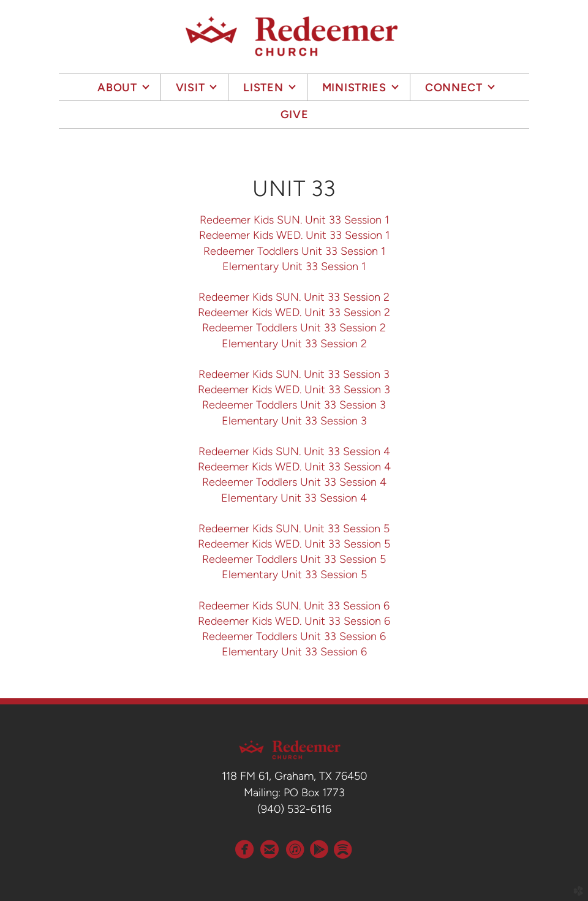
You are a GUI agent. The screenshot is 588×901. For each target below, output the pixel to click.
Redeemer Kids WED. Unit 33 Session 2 (294, 312)
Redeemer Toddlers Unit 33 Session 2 (294, 328)
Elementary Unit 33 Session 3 (294, 421)
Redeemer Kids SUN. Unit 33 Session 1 (294, 220)
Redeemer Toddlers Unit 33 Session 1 (294, 251)
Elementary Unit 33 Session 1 (294, 266)
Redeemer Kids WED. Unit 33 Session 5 (294, 544)
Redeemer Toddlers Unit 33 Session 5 (294, 559)
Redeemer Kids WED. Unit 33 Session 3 (294, 390)
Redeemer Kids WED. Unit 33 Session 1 (294, 235)
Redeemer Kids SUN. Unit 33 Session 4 (294, 451)
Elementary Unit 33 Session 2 (294, 344)
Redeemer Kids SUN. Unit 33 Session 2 (294, 297)
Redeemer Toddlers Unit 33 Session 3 (294, 405)
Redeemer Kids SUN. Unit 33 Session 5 (294, 529)
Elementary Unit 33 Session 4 (294, 498)
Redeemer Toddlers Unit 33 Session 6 (294, 636)
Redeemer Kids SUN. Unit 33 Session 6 (294, 606)
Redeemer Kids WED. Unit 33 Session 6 (294, 621)
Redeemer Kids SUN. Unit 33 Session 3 (294, 374)
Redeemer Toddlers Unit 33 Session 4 (294, 482)
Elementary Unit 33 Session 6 (294, 652)
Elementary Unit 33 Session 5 (294, 575)
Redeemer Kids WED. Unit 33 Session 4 (294, 467)
